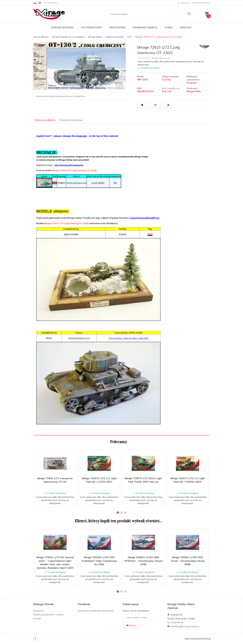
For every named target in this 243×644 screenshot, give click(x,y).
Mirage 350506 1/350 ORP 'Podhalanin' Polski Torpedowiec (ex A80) (99, 561)
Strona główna (62, 27)
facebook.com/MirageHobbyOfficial (96, 611)
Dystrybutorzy (91, 27)
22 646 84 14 (175, 622)
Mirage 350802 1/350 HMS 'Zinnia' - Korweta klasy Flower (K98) (188, 561)
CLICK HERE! (98, 183)
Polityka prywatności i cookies (48, 615)
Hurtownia (117, 27)
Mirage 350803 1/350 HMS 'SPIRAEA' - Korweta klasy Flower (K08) (143, 561)
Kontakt (186, 27)
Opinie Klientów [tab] (71, 120)
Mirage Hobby (194, 91)
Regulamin (38, 611)
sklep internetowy (193, 639)
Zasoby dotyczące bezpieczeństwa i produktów (60, 96)
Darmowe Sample (145, 27)
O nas (169, 27)
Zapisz (131, 625)
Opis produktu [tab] (45, 120)
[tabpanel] (122, 279)
